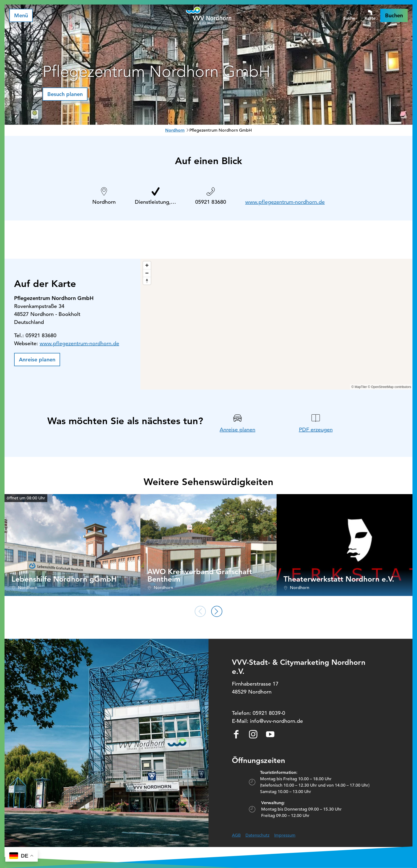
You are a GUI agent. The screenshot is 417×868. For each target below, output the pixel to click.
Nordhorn (175, 130)
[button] (394, 15)
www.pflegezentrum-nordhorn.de (285, 202)
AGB (236, 835)
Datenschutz (257, 835)
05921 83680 (211, 202)
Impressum (285, 835)
